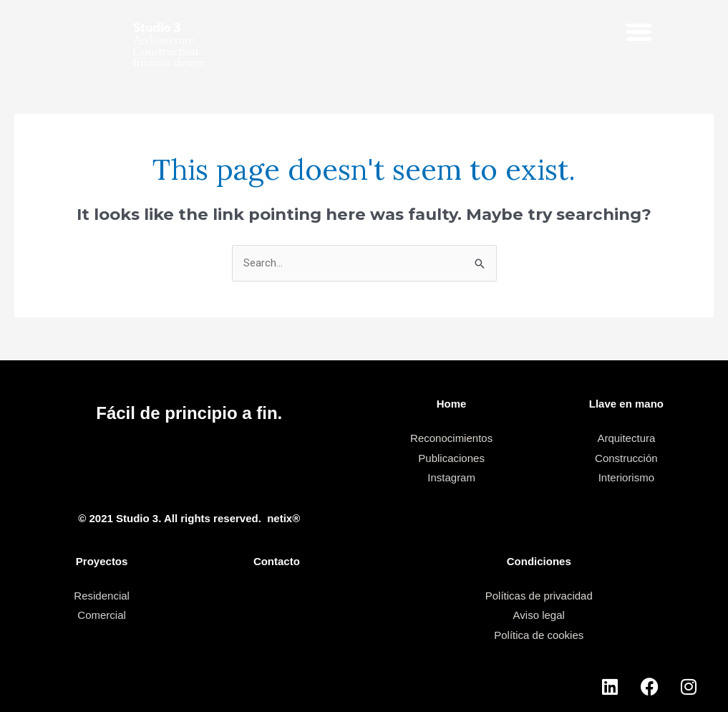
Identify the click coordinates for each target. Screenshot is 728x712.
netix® (283, 518)
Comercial (102, 615)
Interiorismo (626, 477)
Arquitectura (626, 438)
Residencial (102, 596)
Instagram (451, 477)
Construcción (626, 458)
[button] (640, 32)
